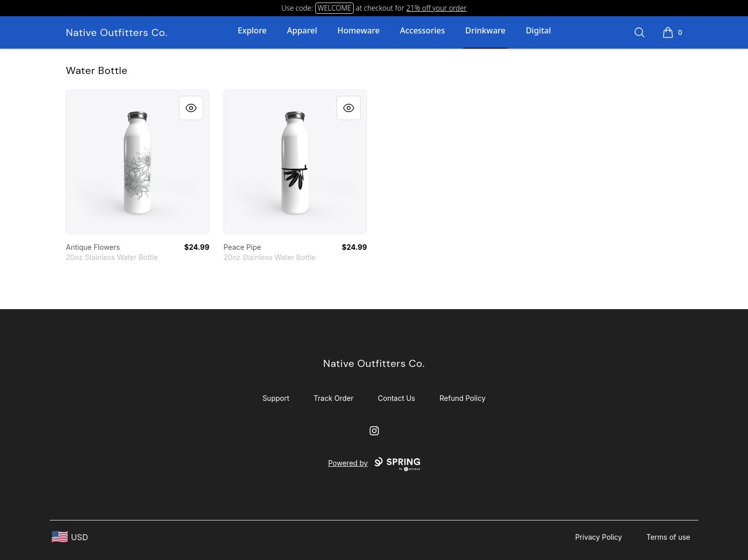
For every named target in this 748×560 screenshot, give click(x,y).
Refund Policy (462, 398)
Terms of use (668, 537)
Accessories (422, 30)
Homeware (359, 30)
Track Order (334, 398)
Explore (252, 30)
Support (276, 398)
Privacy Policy (599, 537)
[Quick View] (191, 108)
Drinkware (485, 30)
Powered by (374, 464)
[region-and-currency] (70, 537)
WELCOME (334, 8)
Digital (538, 30)
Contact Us (397, 398)
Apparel (302, 30)
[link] (138, 162)
